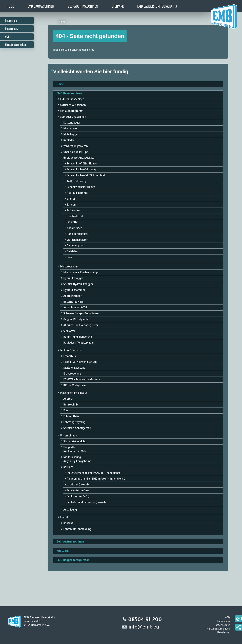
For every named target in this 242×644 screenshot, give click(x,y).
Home (10, 6)
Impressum (11, 20)
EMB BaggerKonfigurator (155, 6)
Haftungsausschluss (16, 45)
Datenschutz (12, 29)
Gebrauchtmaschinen (83, 6)
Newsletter (224, 632)
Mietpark (118, 6)
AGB (7, 37)
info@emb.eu (144, 627)
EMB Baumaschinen (41, 6)
